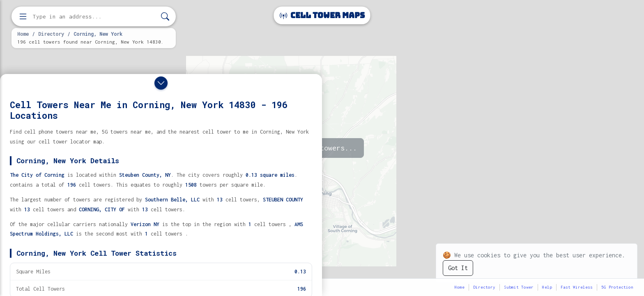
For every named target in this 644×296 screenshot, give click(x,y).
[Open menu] (23, 16)
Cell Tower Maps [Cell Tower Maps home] (322, 15)
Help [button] (547, 287)
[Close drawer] (161, 83)
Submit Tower (519, 287)
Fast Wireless (577, 287)
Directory (51, 34)
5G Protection (617, 287)
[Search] (165, 17)
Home (23, 34)
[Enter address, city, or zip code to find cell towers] (94, 17)
